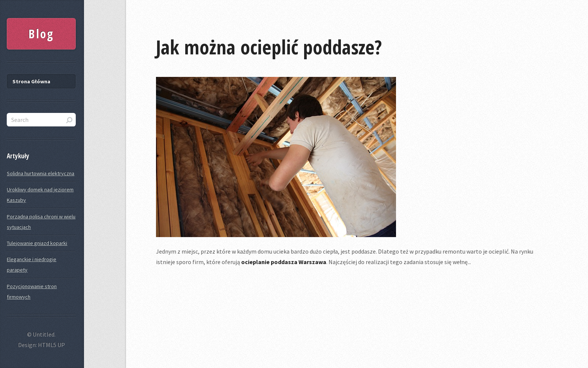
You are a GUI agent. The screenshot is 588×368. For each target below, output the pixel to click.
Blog (41, 34)
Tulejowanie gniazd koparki (37, 243)
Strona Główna (31, 81)
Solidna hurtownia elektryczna (40, 173)
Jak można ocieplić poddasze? (269, 47)
